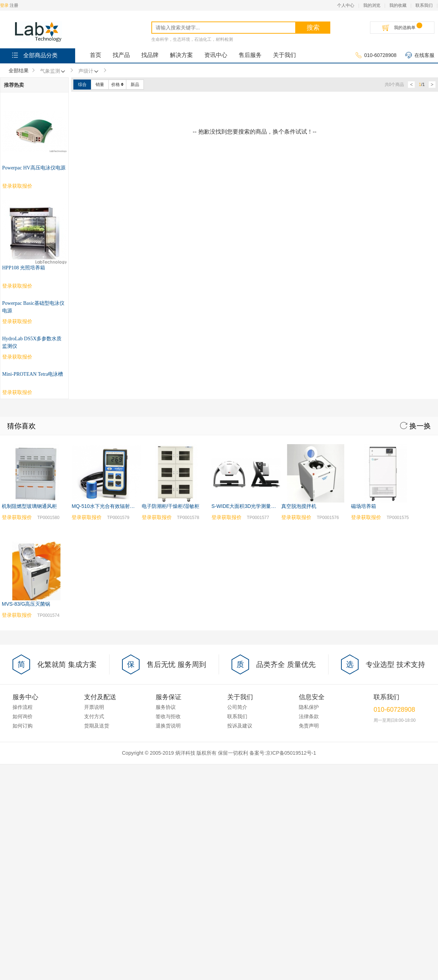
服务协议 (166, 707)
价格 (117, 85)
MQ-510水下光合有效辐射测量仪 (108, 506)
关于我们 (284, 55)
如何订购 (23, 726)
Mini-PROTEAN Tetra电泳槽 (33, 374)
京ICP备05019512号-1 (291, 753)
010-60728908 (376, 56)
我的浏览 (372, 5)
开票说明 (94, 707)
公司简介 (237, 707)
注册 (14, 5)
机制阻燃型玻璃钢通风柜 (29, 506)
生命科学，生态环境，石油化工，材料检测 (192, 39)
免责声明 (309, 726)
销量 (100, 85)
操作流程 (23, 707)
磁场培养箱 (364, 506)
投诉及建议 (240, 726)
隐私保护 (309, 707)
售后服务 (250, 55)
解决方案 (181, 55)
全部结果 (19, 71)
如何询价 (23, 716)
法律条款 (309, 716)
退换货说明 (168, 726)
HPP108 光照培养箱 (24, 268)
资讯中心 (216, 55)
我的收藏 (398, 5)
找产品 (121, 55)
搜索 (313, 28)
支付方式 (94, 716)
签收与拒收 (168, 716)
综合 (82, 85)
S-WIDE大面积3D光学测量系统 (246, 506)
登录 (4, 5)
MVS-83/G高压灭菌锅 (26, 604)
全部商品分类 (34, 55)
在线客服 (420, 56)
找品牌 (150, 55)
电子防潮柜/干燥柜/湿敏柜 (171, 506)
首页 (96, 55)
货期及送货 (97, 726)
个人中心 (346, 5)
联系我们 (424, 5)
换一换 (415, 426)
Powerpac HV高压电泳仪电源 (34, 168)
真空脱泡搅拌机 (299, 506)
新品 (135, 85)
